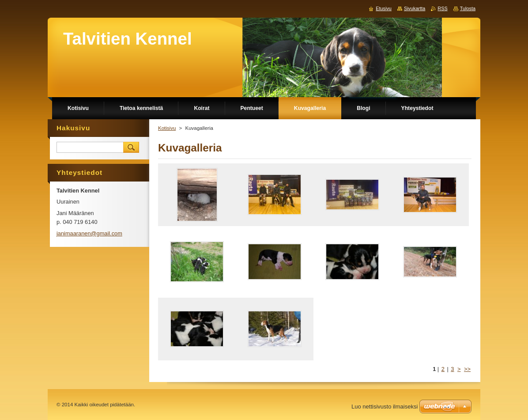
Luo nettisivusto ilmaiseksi (385, 407)
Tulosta (468, 8)
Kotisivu (167, 128)
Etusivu (384, 8)
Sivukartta (415, 8)
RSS (442, 8)
